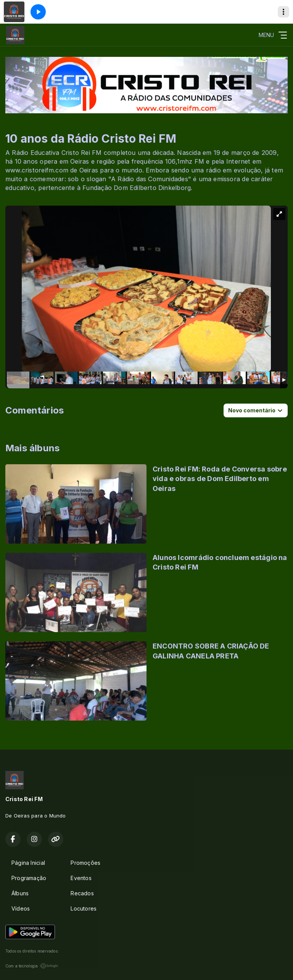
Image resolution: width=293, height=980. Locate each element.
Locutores (84, 908)
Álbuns (20, 893)
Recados (82, 893)
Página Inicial (28, 863)
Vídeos (21, 908)
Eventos (81, 878)
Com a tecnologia (32, 966)
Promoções (85, 863)
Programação (29, 878)
